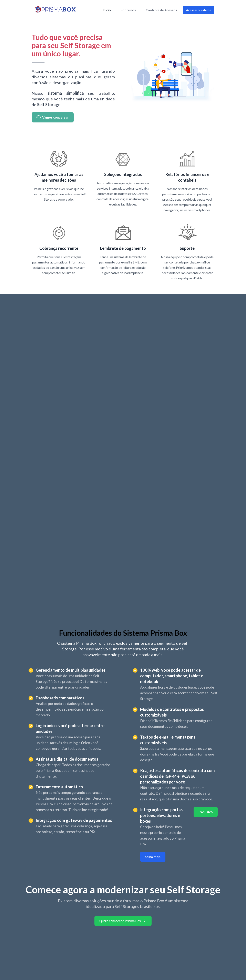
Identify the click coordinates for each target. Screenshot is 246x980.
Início (107, 10)
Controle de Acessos (161, 10)
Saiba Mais (153, 857)
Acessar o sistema (199, 10)
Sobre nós (128, 10)
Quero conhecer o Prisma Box (123, 921)
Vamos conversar (53, 117)
